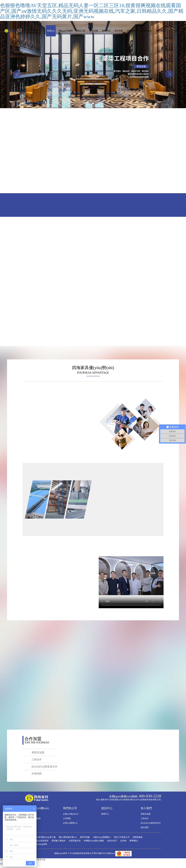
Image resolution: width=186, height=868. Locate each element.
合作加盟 (119, 31)
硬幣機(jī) (134, 841)
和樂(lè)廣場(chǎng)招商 (37, 844)
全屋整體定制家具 (33, 818)
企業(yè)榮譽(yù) (70, 823)
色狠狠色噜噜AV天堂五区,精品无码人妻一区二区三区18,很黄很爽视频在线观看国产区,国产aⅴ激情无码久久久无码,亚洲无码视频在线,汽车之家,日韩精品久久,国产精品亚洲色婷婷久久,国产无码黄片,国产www (92, 11)
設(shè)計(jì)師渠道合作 (151, 823)
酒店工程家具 (31, 814)
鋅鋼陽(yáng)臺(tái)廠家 (94, 841)
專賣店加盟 (146, 814)
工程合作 (145, 818)
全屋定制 (94, 31)
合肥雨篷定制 (75, 841)
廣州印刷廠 (85, 837)
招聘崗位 (131, 31)
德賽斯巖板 (138, 837)
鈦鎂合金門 (112, 841)
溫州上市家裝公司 (122, 837)
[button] (17, 74)
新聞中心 (106, 31)
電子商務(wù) (146, 31)
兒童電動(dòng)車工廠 (46, 837)
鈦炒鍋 (123, 841)
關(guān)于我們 (66, 31)
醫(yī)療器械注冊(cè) (68, 837)
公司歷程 (67, 818)
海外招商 (145, 827)
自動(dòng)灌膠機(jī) (102, 837)
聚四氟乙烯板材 (59, 841)
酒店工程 (81, 31)
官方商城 (160, 31)
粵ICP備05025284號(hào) (104, 853)
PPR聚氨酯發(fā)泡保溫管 (37, 841)
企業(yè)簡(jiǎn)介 (71, 814)
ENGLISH (173, 31)
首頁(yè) (51, 31)
